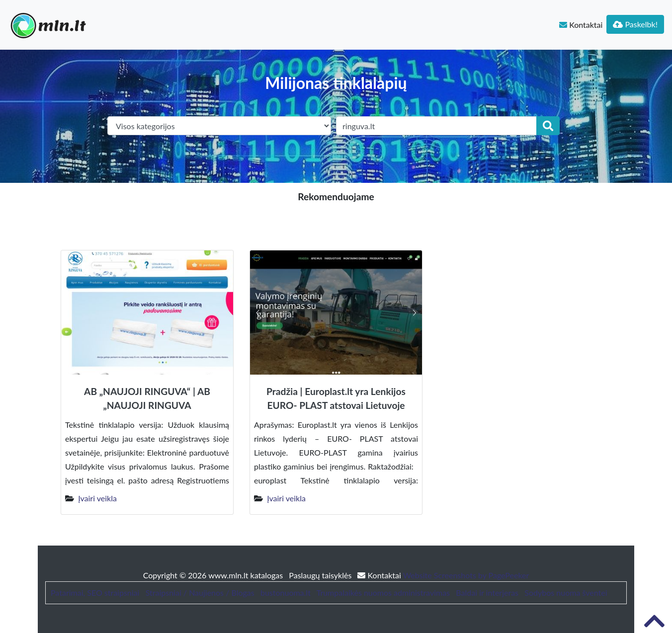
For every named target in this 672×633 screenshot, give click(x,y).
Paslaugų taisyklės (321, 575)
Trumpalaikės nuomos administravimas (383, 593)
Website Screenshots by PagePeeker (466, 575)
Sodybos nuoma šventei (566, 593)
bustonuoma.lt (286, 593)
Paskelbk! (635, 24)
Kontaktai (581, 25)
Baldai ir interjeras (487, 593)
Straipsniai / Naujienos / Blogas (200, 593)
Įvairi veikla (97, 498)
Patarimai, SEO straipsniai (95, 593)
